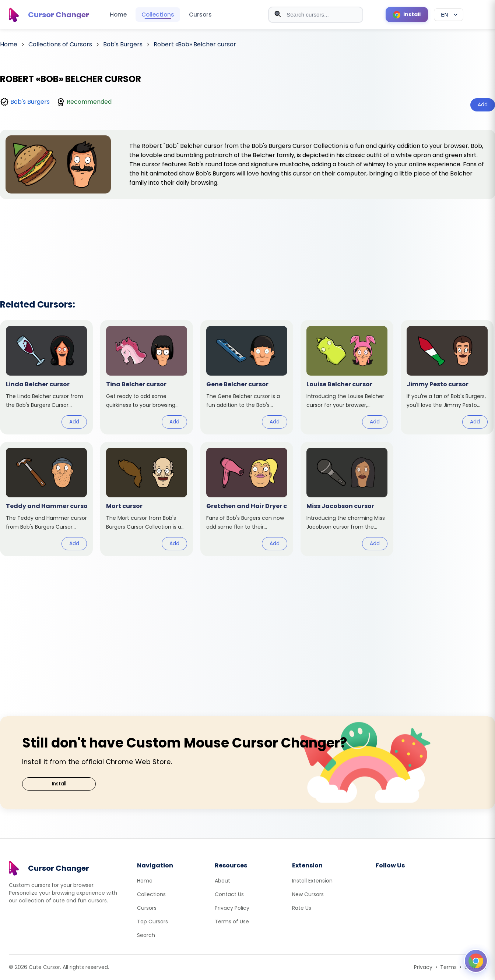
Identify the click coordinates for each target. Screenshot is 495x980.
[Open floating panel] (476, 961)
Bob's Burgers (30, 102)
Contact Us (229, 894)
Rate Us (302, 908)
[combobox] (316, 15)
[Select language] (449, 15)
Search (146, 935)
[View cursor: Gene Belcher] (247, 377)
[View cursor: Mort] (147, 499)
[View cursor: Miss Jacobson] (347, 499)
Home (118, 15)
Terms (448, 967)
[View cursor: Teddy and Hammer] (46, 499)
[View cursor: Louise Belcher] (347, 377)
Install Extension (312, 881)
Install (59, 784)
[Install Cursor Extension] (407, 15)
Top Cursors (152, 922)
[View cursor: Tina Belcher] (147, 377)
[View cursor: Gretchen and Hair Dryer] (247, 499)
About (222, 881)
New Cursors (308, 894)
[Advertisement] (248, 239)
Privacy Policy (232, 908)
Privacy (423, 967)
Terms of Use (232, 922)
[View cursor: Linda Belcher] (46, 377)
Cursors (200, 15)
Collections (158, 15)
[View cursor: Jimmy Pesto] (447, 377)
